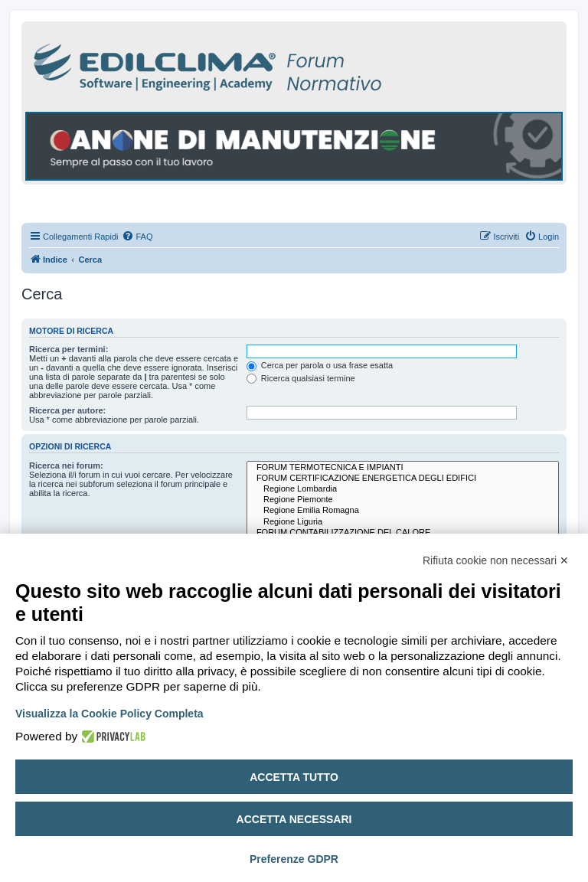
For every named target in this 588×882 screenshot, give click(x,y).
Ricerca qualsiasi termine (301, 378)
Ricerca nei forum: (66, 465)
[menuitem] (137, 237)
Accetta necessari (294, 819)
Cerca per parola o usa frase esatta (320, 365)
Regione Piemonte (403, 500)
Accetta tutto (294, 777)
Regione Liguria (403, 522)
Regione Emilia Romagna (403, 511)
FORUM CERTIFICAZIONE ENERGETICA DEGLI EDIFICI (403, 479)
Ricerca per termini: (69, 349)
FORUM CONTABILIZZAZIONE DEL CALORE (403, 533)
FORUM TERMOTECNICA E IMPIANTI (403, 468)
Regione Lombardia (403, 489)
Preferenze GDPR (294, 859)
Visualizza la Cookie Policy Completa (109, 714)
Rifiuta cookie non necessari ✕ (496, 560)
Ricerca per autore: (67, 410)
